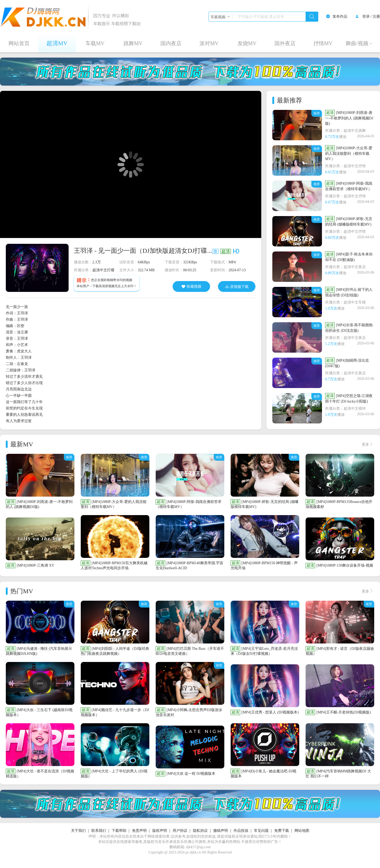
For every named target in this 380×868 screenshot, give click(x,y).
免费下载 (282, 831)
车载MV (95, 43)
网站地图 (302, 831)
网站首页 (19, 43)
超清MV (57, 43)
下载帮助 (119, 831)
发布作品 (340, 17)
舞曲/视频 (359, 43)
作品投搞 (241, 831)
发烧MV (247, 43)
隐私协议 (200, 831)
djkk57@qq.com (198, 847)
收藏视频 (191, 287)
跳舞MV (133, 43)
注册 (376, 17)
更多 (368, 444)
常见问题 (261, 831)
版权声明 (160, 831)
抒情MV (323, 43)
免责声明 (139, 831)
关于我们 (78, 831)
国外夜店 (285, 43)
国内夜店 (171, 43)
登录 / (367, 17)
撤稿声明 (221, 831)
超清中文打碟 (103, 270)
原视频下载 (237, 286)
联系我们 (99, 831)
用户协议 (180, 831)
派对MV (209, 43)
